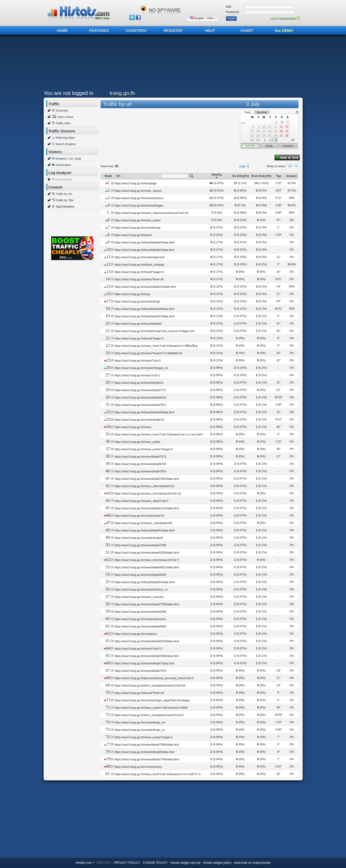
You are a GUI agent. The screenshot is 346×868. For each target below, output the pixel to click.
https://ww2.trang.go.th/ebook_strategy (139, 265)
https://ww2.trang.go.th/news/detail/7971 (140, 457)
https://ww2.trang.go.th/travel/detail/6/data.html (144, 412)
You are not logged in (69, 93)
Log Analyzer (64, 179)
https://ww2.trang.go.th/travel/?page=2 (139, 272)
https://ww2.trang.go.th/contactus (136, 634)
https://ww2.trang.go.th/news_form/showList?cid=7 (147, 560)
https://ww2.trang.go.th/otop (132, 294)
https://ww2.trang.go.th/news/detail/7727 (140, 390)
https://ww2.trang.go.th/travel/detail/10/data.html (145, 287)
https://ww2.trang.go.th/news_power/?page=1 (144, 737)
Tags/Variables (65, 207)
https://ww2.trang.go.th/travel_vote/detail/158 (143, 523)
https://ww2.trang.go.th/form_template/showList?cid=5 (149, 715)
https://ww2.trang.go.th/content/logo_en (140, 722)
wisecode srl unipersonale (252, 863)
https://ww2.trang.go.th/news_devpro (138, 191)
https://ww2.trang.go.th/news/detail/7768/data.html (147, 759)
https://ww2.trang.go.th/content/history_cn (141, 589)
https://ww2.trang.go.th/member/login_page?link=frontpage (152, 700)
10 (264, 127)
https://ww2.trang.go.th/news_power (138, 220)
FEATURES (99, 31)
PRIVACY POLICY (127, 863)
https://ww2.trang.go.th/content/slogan (139, 205)
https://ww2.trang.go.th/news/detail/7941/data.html (147, 479)
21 (287, 131)
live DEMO (284, 31)
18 (269, 131)
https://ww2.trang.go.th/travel (133, 235)
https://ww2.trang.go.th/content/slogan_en (141, 368)
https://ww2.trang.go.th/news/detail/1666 (140, 612)
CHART (247, 31)
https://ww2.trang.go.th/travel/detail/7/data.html (144, 663)
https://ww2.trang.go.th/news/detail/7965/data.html (147, 745)
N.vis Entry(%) (261, 176)
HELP (210, 31)
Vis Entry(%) (240, 176)
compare (288, 146)
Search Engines (66, 144)
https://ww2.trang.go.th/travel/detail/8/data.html (144, 309)
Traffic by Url (64, 194)
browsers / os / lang (68, 159)
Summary (62, 111)
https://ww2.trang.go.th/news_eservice (139, 597)
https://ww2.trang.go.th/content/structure (140, 619)
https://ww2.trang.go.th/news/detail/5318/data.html (147, 641)
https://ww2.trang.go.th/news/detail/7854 (140, 471)
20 (281, 131)
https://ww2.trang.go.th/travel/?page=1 (139, 338)
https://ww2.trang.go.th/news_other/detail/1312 (144, 486)
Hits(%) (217, 176)
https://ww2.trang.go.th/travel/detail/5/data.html (144, 242)
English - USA (203, 18)
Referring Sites (65, 138)
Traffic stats (63, 123)
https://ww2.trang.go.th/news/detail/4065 (140, 626)
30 (258, 140)
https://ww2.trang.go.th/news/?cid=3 (137, 361)
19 (275, 131)
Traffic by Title (65, 200)
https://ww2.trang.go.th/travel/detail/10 (139, 383)
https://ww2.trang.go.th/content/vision (138, 767)
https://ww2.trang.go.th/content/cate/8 (138, 538)
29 (252, 140)
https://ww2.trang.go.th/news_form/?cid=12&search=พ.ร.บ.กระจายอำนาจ (161, 434)
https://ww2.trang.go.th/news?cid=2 (137, 375)
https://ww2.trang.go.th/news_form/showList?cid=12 (148, 493)
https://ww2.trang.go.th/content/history (139, 198)
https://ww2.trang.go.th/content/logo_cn (139, 730)
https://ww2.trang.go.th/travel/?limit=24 (139, 693)
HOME (62, 31)
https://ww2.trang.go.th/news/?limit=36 (139, 279)
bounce (292, 176)
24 (264, 136)
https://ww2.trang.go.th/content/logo (137, 301)
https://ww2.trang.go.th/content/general (139, 257)
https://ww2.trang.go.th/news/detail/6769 (140, 464)
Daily (248, 112)
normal (250, 146)
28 (287, 136)
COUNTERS (136, 31)
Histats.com (84, 863)
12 (275, 127)
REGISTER (173, 31)
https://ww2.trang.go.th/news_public (137, 442)
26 (275, 136)
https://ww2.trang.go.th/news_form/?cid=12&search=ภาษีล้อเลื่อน (156, 346)
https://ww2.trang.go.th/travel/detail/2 (138, 324)
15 (252, 131)
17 (264, 131)
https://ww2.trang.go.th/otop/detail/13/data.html (144, 316)
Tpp (278, 176)
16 (258, 131)
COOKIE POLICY (155, 863)
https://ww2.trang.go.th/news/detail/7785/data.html (147, 604)
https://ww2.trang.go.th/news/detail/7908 (140, 545)
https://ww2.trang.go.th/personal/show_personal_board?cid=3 (154, 678)
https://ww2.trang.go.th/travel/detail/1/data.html (144, 250)
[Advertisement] (172, 64)
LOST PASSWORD (285, 19)
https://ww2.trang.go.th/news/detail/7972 (140, 671)
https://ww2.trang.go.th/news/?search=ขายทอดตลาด (148, 353)
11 (269, 127)
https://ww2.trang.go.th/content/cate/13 (139, 516)
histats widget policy (217, 863)
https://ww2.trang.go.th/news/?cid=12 (138, 649)
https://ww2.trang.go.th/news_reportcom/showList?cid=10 (151, 213)
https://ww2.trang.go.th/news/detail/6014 (140, 397)
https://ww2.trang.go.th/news (133, 427)
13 (281, 127)
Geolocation (63, 165)
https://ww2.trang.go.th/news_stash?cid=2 (141, 501)
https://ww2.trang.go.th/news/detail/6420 (140, 575)
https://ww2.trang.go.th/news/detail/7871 (140, 405)
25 (269, 136)
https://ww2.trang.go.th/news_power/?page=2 (144, 449)
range (269, 146)
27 (281, 136)
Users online (65, 117)
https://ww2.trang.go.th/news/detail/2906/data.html (147, 656)
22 (252, 136)
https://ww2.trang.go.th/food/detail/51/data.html (144, 530)
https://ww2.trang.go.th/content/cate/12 (139, 420)
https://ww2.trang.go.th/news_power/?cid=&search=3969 (151, 708)
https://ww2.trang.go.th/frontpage (136, 183)
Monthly (262, 112)
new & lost (287, 157)
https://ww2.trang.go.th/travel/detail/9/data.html (144, 752)
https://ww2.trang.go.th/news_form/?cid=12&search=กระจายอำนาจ (157, 774)
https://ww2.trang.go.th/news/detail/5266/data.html (147, 553)
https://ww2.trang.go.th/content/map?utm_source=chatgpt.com (154, 331)
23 (258, 136)
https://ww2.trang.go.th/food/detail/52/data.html (144, 582)
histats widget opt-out (185, 863)
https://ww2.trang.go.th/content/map (138, 228)
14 (287, 127)
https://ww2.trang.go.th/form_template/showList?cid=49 (150, 685)
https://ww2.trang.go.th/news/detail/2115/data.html (147, 508)
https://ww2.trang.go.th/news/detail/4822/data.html (147, 567)
